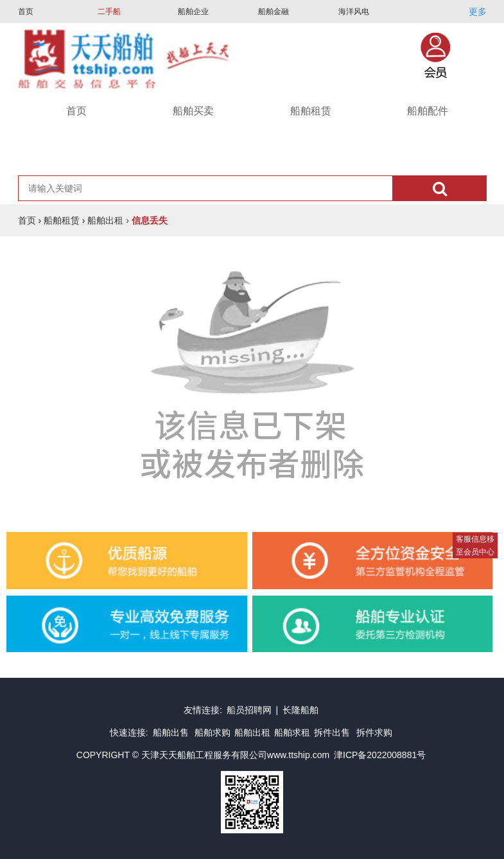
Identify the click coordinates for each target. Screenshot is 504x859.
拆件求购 (374, 732)
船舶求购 (213, 732)
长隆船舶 (300, 710)
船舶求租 (292, 732)
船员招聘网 (249, 710)
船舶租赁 (311, 111)
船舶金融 (274, 12)
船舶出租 (105, 220)
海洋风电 (354, 12)
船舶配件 (428, 111)
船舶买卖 (193, 111)
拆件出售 (332, 732)
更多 (478, 12)
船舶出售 (172, 732)
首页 (26, 12)
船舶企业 (193, 12)
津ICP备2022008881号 (380, 755)
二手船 (109, 12)
